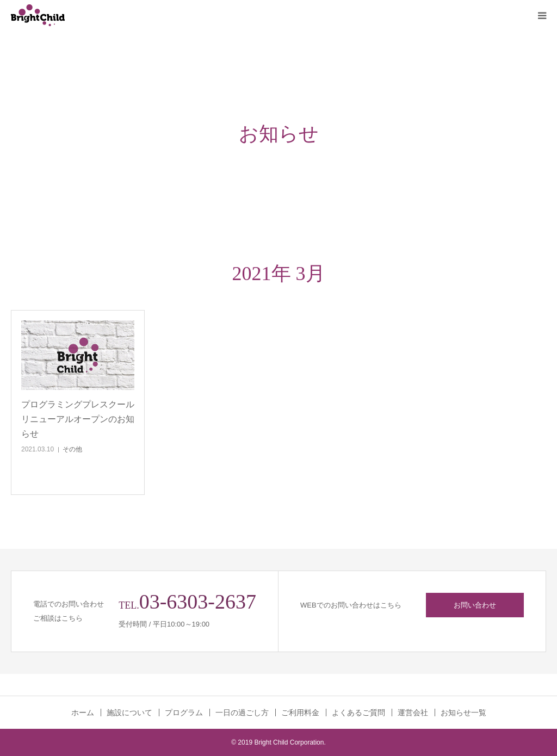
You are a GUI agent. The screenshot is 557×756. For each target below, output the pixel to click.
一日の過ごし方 (242, 712)
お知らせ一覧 (463, 712)
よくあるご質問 (358, 712)
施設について (129, 712)
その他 (72, 449)
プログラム (184, 712)
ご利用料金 (300, 712)
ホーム (83, 712)
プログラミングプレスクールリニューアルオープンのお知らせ (78, 419)
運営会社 (413, 712)
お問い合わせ (475, 605)
